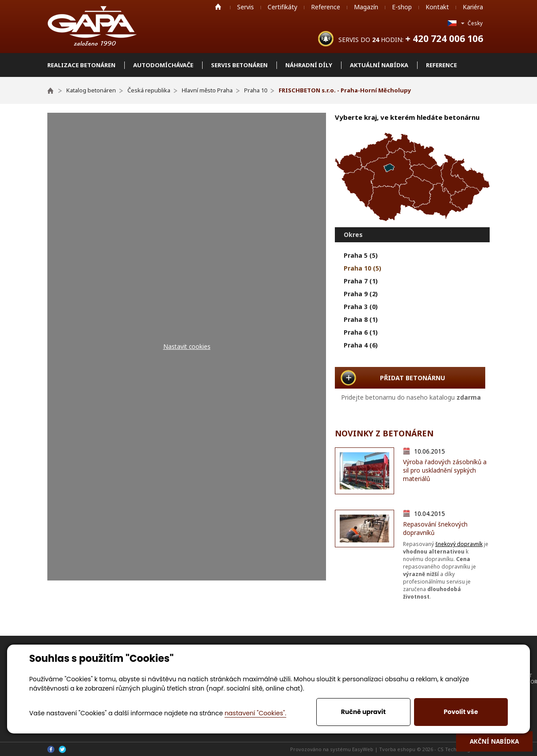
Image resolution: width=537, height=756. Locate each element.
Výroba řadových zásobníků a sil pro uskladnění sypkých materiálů (445, 470)
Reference (326, 7)
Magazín (366, 7)
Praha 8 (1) (361, 319)
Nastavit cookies (187, 346)
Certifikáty (282, 7)
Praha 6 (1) (361, 332)
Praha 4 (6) (361, 345)
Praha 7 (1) (361, 281)
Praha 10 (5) (362, 268)
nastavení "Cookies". (255, 713)
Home (218, 7)
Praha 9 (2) (361, 294)
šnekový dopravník (459, 544)
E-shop (402, 7)
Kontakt (437, 7)
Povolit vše (461, 712)
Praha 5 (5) (361, 255)
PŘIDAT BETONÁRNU (412, 378)
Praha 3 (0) (361, 307)
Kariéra (473, 7)
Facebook (51, 749)
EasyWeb (363, 749)
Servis (245, 7)
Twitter (62, 749)
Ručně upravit (363, 712)
